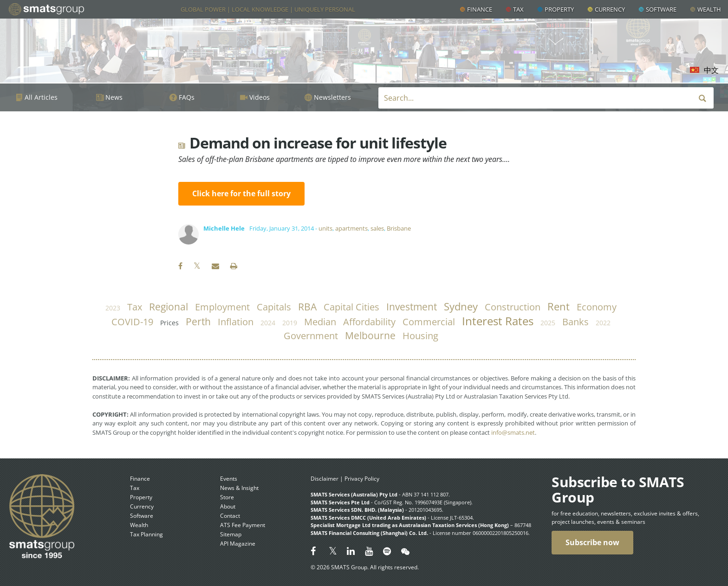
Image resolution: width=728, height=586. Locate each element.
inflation (236, 322)
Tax (518, 9)
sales (377, 228)
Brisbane (399, 228)
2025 (548, 323)
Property (559, 9)
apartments (351, 228)
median (320, 322)
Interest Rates (498, 321)
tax (135, 307)
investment (412, 307)
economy (597, 307)
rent (559, 306)
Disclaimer (325, 479)
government (311, 336)
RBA (307, 307)
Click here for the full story (241, 193)
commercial (429, 322)
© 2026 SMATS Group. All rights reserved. (365, 567)
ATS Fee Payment (243, 525)
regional (169, 307)
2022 (603, 323)
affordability (369, 322)
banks (575, 322)
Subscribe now (592, 542)
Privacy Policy (362, 479)
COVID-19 (132, 322)
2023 (113, 308)
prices (169, 323)
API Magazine (238, 544)
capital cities (351, 307)
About (228, 506)
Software (661, 9)
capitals (274, 307)
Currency (610, 9)
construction (513, 307)
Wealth (709, 9)
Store (227, 497)
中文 (711, 70)
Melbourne (370, 335)
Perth (198, 322)
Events (229, 479)
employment (222, 307)
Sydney (461, 306)
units (325, 228)
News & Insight (239, 488)
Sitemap (231, 534)
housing (420, 336)
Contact (230, 516)
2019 (290, 323)
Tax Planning (146, 534)
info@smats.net (513, 432)
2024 (268, 323)
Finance (480, 9)
